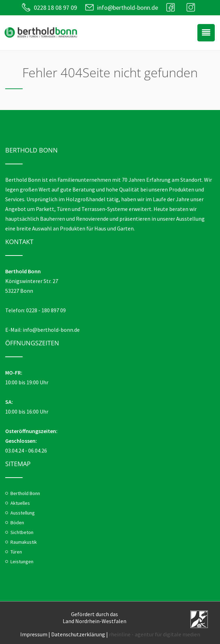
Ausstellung (23, 513)
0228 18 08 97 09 (55, 7)
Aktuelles (20, 503)
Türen (16, 552)
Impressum (34, 634)
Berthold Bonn (25, 493)
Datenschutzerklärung (78, 634)
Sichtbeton (22, 532)
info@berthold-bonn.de (128, 7)
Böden (17, 523)
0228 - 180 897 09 (46, 310)
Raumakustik (24, 542)
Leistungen (22, 561)
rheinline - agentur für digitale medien (155, 634)
